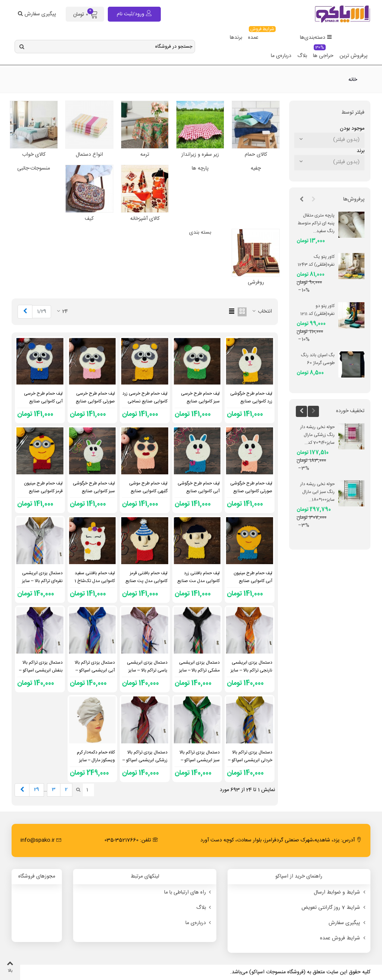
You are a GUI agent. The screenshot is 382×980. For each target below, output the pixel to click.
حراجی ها (323, 53)
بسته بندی (200, 233)
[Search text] (111, 47)
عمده (255, 35)
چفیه (256, 169)
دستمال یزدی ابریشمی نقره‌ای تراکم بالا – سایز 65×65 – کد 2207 (42, 581)
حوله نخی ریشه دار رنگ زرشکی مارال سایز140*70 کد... (317, 435)
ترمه (145, 155)
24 (62, 312)
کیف (89, 219)
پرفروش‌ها (354, 199)
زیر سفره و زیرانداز (200, 155)
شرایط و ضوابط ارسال (340, 892)
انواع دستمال (89, 155)
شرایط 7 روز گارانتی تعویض (334, 908)
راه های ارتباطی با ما (188, 892)
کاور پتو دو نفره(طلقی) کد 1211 (317, 310)
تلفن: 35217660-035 (131, 840)
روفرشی (256, 283)
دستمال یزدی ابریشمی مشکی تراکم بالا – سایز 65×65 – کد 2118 (200, 670)
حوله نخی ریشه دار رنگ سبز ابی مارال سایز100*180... (317, 492)
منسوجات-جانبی (34, 169)
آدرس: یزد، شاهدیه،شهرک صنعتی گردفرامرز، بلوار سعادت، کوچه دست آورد (281, 840)
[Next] (25, 312)
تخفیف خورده (350, 411)
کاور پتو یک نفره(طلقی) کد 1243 (316, 261)
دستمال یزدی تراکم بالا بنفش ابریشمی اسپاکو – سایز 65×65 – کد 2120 (41, 670)
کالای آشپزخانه (145, 219)
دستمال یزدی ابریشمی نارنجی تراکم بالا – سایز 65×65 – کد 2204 (251, 670)
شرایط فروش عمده (343, 938)
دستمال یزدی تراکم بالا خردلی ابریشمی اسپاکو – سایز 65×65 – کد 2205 (250, 760)
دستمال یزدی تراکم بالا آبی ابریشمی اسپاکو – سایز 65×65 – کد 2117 (95, 670)
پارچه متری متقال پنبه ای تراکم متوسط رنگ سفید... (316, 223)
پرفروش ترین (353, 56)
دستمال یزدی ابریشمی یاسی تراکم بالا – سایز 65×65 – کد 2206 (147, 670)
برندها (236, 38)
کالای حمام (256, 155)
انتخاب (262, 312)
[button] (313, 200)
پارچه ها (200, 169)
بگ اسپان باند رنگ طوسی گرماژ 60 (318, 359)
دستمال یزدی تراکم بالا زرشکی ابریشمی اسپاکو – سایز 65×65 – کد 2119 (145, 760)
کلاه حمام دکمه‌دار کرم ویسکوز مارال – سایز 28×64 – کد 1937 (96, 760)
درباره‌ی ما (281, 56)
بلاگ (302, 56)
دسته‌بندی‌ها (316, 38)
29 (37, 790)
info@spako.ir (41, 840)
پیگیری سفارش (348, 923)
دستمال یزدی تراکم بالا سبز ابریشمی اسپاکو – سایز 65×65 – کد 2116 (199, 760)
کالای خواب (34, 155)
